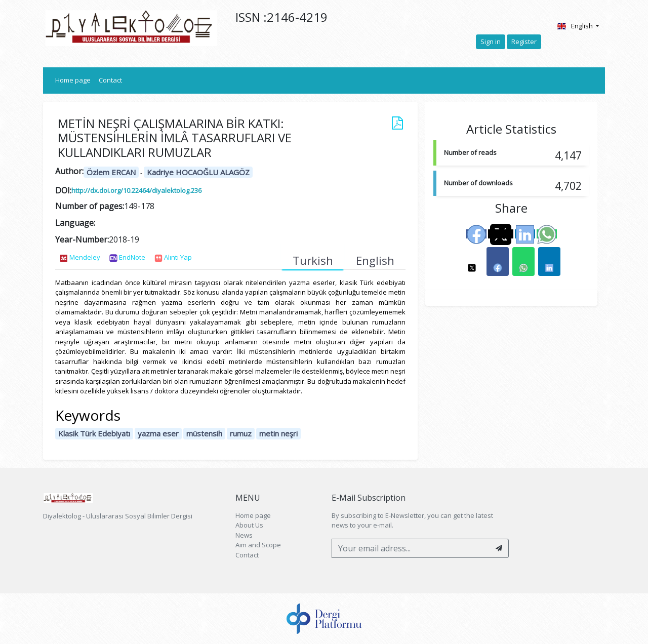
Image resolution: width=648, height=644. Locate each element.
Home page (75, 80)
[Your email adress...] (411, 548)
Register (524, 42)
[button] (472, 261)
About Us (249, 525)
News (244, 535)
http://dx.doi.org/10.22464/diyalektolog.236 (136, 190)
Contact (110, 80)
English (575, 26)
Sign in (491, 42)
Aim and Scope (258, 545)
